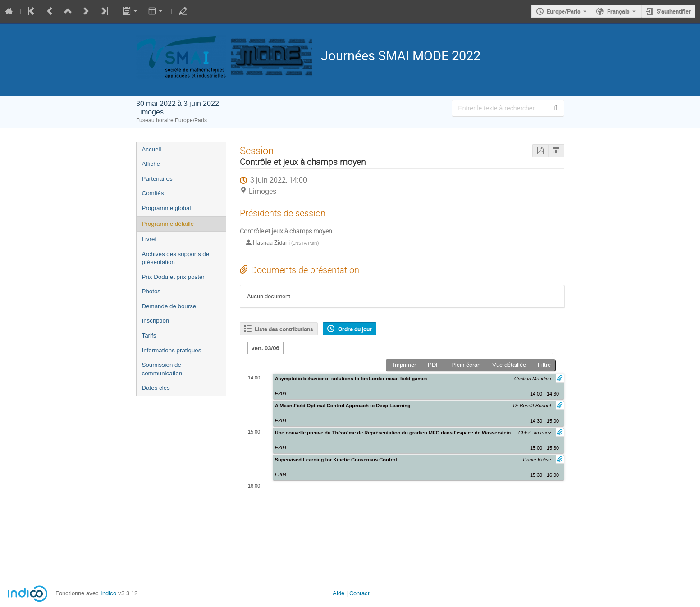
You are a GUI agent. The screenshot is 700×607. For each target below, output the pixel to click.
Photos (151, 291)
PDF (434, 365)
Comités (153, 193)
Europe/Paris (564, 11)
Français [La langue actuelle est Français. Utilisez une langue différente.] (618, 11)
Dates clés (156, 388)
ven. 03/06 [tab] (265, 348)
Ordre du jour (355, 329)
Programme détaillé (168, 224)
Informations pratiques (172, 350)
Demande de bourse (169, 306)
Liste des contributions (284, 329)
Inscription (156, 321)
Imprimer (405, 365)
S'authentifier (674, 11)
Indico (108, 593)
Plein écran (466, 365)
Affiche (151, 164)
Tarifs (149, 335)
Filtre (544, 365)
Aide (339, 593)
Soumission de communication (162, 369)
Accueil (152, 149)
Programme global (167, 208)
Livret (149, 239)
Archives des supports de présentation (176, 258)
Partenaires (157, 179)
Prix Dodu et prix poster (173, 277)
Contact (359, 593)
